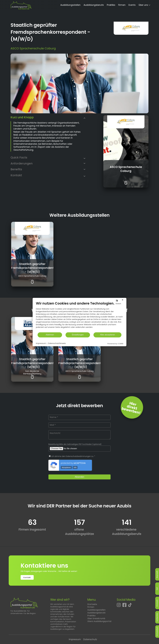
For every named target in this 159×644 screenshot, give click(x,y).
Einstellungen (78, 335)
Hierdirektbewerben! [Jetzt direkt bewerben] (131, 408)
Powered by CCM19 (115, 344)
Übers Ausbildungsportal (99, 621)
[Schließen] (123, 300)
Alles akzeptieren (107, 335)
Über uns (143, 5)
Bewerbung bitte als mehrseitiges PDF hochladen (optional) (75, 444)
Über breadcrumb (96, 618)
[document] (80, 317)
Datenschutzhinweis (57, 344)
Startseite (92, 604)
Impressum (75, 639)
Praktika (111, 5)
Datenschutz (90, 639)
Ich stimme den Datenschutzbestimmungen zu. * (72, 456)
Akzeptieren (66, 467)
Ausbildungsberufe (94, 5)
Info (75, 467)
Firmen (122, 5)
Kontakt (27, 577)
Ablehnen (50, 335)
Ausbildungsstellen (70, 5)
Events (132, 5)
